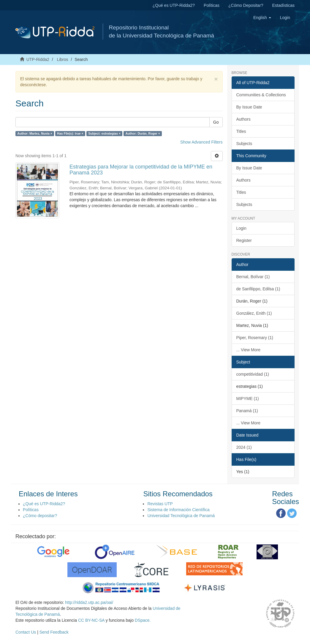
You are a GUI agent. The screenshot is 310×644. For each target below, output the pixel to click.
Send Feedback (54, 632)
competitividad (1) (253, 374)
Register (244, 240)
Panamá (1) (247, 411)
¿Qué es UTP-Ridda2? (174, 5)
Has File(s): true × (70, 133)
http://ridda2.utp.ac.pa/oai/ (89, 602)
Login (241, 228)
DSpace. (143, 620)
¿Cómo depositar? (40, 516)
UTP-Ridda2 (38, 59)
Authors (243, 119)
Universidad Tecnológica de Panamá (181, 516)
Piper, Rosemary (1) (255, 338)
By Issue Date (249, 107)
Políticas (212, 5)
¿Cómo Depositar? (246, 5)
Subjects (244, 144)
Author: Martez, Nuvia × (35, 133)
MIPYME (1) (248, 399)
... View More (248, 350)
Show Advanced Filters (201, 142)
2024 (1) (244, 447)
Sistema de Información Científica (178, 510)
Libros (62, 59)
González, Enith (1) (254, 313)
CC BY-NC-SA (91, 620)
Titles (241, 131)
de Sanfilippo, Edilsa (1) (258, 289)
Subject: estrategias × (104, 133)
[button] (262, 18)
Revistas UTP (160, 504)
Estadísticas (283, 5)
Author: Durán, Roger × (143, 133)
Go (216, 122)
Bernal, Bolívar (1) (253, 277)
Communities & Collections (261, 95)
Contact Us (26, 632)
